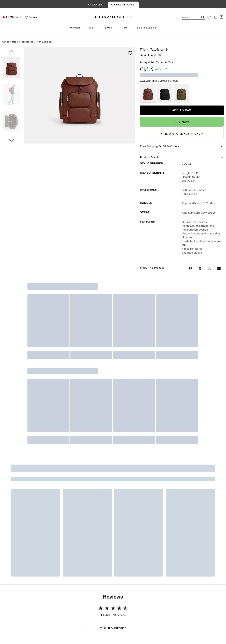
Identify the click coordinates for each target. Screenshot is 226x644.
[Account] (215, 17)
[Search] (187, 17)
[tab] (95, 5)
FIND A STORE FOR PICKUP (182, 134)
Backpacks (27, 42)
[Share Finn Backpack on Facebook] (190, 268)
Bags (15, 42)
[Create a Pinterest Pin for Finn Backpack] (200, 268)
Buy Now (182, 122)
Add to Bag (182, 110)
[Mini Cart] (221, 17)
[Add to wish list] (130, 53)
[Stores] (31, 17)
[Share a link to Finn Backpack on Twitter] (210, 268)
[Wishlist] (209, 17)
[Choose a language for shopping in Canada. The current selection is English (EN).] (12, 17)
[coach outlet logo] (113, 17)
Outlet (5, 42)
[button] (11, 68)
